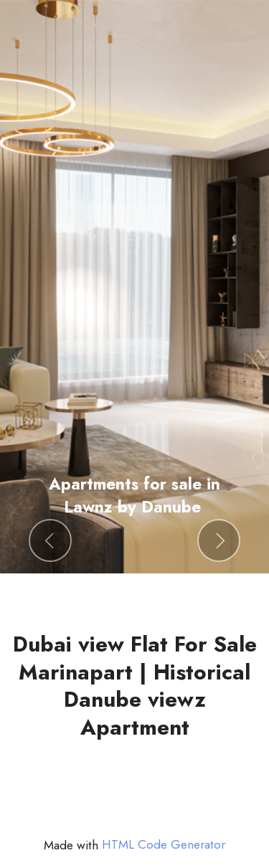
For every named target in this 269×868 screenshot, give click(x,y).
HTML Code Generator (164, 845)
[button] (50, 540)
